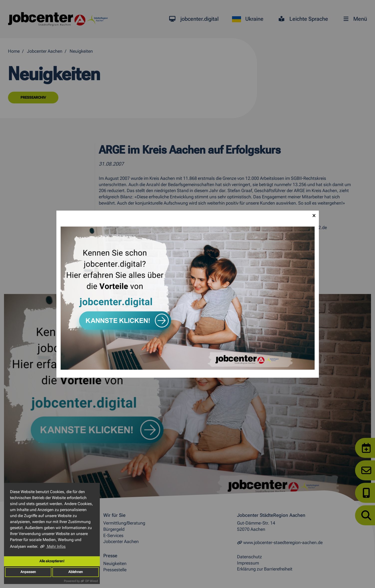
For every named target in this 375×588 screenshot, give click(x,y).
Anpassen (28, 572)
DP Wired (92, 581)
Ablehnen (76, 572)
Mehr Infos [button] (56, 546)
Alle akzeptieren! (52, 561)
